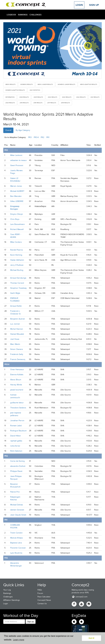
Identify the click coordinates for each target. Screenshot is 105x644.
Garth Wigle (15, 293)
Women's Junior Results (66, 84)
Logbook (11, 15)
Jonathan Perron (17, 421)
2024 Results (52, 97)
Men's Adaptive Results (89, 84)
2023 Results (67, 97)
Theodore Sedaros (18, 408)
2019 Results (24, 103)
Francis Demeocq (18, 359)
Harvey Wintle (16, 385)
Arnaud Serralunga (18, 278)
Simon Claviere (17, 349)
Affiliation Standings (12, 600)
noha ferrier (15, 446)
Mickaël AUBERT (17, 191)
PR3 (30, 137)
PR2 (42, 137)
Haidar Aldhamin (17, 260)
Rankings (23, 15)
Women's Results (27, 84)
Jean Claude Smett (18, 515)
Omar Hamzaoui (17, 369)
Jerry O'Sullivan (17, 265)
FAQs (40, 590)
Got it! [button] (91, 638)
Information (10, 97)
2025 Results (38, 97)
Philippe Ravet (16, 471)
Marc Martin (15, 344)
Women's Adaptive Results (15, 90)
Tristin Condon (16, 533)
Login (79, 5)
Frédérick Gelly (17, 354)
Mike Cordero (16, 242)
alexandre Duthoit (18, 466)
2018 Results (38, 103)
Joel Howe (15, 339)
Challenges (35, 15)
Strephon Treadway (18, 288)
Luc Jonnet (15, 324)
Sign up (31, 621)
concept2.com (80, 597)
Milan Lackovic (16, 155)
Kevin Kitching (16, 255)
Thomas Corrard (17, 283)
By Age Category (23, 130)
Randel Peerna (16, 250)
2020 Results (10, 103)
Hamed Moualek (17, 334)
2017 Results (52, 103)
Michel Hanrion (17, 329)
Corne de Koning (17, 461)
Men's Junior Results (45, 84)
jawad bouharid (17, 390)
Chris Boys (15, 219)
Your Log (7, 590)
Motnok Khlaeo (17, 538)
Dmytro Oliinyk (16, 214)
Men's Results (10, 84)
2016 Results (65, 103)
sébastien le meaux (18, 160)
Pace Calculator (44, 597)
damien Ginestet (17, 510)
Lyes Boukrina (16, 553)
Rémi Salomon (16, 451)
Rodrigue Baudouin (18, 431)
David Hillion (16, 436)
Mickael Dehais (17, 505)
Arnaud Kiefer (16, 306)
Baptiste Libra (16, 543)
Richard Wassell (17, 229)
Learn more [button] (19, 640)
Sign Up (94, 5)
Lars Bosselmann (17, 224)
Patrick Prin (15, 492)
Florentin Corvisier (18, 548)
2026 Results (24, 97)
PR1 (48, 137)
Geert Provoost (17, 165)
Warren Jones (16, 186)
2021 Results (95, 97)
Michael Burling (17, 270)
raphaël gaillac (16, 441)
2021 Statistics (35, 90)
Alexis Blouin (16, 380)
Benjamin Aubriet (17, 319)
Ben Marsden (16, 196)
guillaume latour (17, 403)
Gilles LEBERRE (17, 201)
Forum (40, 593)
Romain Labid (16, 426)
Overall (8, 130)
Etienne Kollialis (17, 375)
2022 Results (81, 97)
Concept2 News (44, 600)
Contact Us (42, 604)
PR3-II (36, 137)
